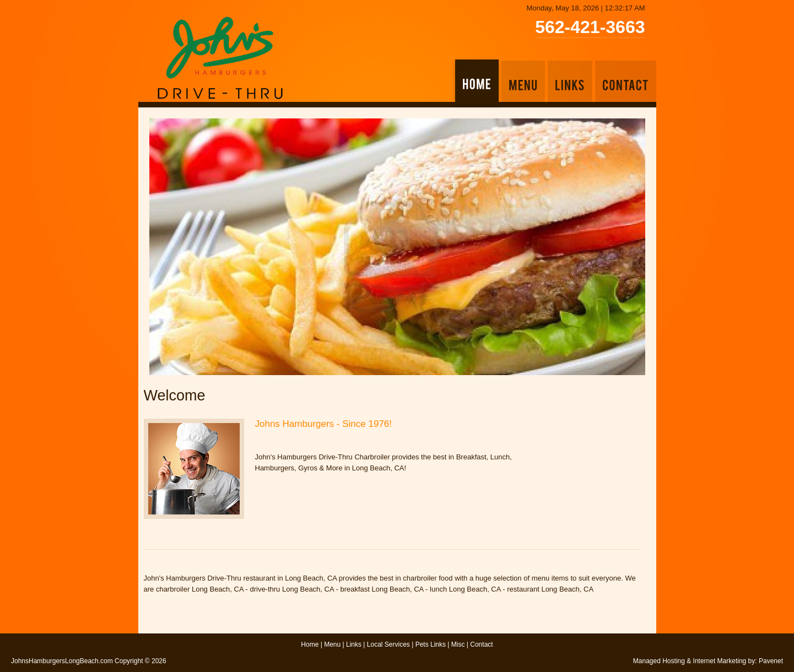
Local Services (388, 644)
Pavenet (771, 661)
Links (354, 644)
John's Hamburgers (220, 58)
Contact (481, 644)
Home (310, 644)
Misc (458, 644)
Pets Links (431, 644)
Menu (332, 644)
